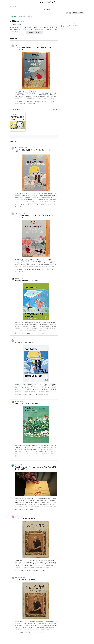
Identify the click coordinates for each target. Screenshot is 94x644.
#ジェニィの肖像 (19, 571)
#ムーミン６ (45, 394)
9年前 (23, 465)
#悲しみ (17, 206)
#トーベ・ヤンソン (44, 102)
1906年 (12, 27)
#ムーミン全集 (18, 102)
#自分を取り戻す (31, 104)
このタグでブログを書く (78, 13)
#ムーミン (48, 456)
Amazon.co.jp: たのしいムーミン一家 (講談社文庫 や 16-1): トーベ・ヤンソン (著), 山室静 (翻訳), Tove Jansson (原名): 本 (17, 118)
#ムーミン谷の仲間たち (28, 102)
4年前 (22, 340)
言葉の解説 (14, 16)
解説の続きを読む (34, 32)
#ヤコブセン (25, 509)
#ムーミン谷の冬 (27, 204)
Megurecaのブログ (19, 45)
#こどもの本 (48, 204)
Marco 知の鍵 (18, 578)
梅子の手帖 (17, 279)
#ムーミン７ (49, 333)
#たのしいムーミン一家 (28, 270)
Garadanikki (17, 516)
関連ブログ (31, 16)
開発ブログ (77, 25)
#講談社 (17, 104)
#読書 (21, 104)
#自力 (53, 204)
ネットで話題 (22, 16)
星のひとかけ (18, 465)
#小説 (20, 509)
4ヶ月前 (25, 45)
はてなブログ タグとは (66, 25)
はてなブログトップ (65, 27)
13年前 (22, 516)
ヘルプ (73, 25)
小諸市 (19, 29)
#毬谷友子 (31, 571)
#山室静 (52, 102)
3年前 (22, 279)
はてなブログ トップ (15, 6)
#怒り (25, 104)
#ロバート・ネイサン (40, 571)
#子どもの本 (21, 272)
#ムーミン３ (18, 458)
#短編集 (37, 102)
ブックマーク (14, 114)
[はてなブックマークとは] (20, 110)
